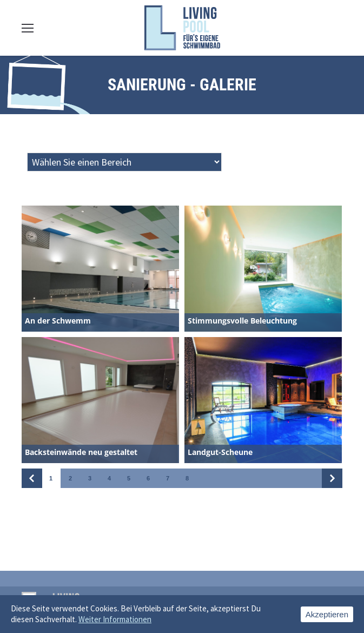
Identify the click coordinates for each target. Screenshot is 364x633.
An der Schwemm (58, 321)
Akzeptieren (327, 614)
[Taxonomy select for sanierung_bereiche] (124, 162)
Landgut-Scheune (220, 452)
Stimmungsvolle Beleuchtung (242, 321)
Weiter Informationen (115, 619)
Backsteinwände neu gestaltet (81, 452)
